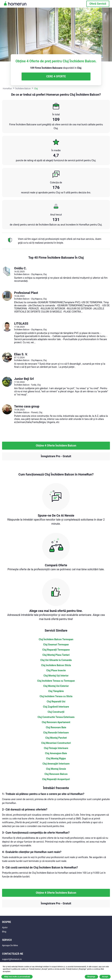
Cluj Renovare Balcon (56, 774)
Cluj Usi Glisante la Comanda (56, 660)
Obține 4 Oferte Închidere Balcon (56, 446)
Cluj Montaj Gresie (56, 769)
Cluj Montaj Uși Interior (56, 676)
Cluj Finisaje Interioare (56, 748)
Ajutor (5, 928)
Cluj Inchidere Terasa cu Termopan (56, 681)
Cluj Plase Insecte (56, 670)
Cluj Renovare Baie (56, 727)
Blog (4, 932)
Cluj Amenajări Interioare (56, 764)
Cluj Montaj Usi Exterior (56, 686)
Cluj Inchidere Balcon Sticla (56, 665)
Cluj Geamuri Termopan (56, 645)
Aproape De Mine (10, 945)
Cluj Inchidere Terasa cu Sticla (56, 696)
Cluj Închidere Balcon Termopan (56, 639)
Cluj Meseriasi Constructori (56, 743)
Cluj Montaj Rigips (56, 758)
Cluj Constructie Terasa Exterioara (56, 717)
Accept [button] (105, 977)
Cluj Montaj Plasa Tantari (56, 655)
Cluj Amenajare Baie (56, 753)
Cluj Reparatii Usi (56, 702)
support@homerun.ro (12, 959)
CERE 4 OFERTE (56, 76)
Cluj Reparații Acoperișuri (56, 779)
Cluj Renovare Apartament (56, 722)
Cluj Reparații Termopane (56, 650)
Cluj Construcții (56, 712)
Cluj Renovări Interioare (56, 733)
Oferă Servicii (98, 4)
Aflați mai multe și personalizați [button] (17, 977)
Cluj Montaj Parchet (56, 738)
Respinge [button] (91, 977)
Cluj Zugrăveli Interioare (56, 707)
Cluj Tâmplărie (56, 691)
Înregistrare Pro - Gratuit (56, 456)
